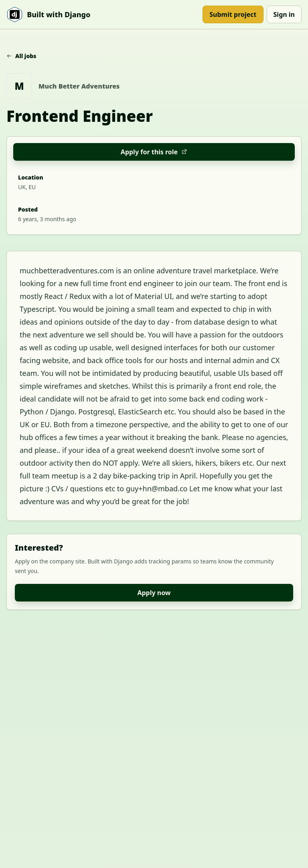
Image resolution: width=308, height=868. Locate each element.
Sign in (284, 14)
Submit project (233, 14)
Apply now (154, 593)
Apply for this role (154, 152)
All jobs (21, 56)
